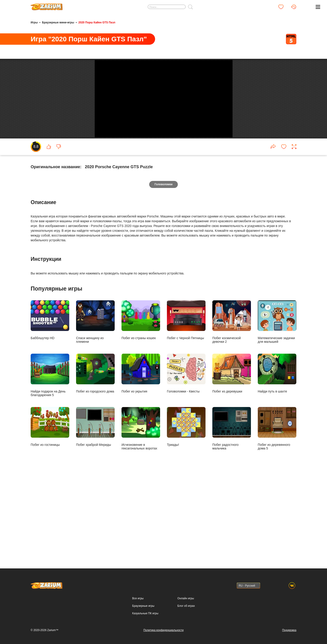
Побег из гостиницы (50, 534)
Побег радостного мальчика (232, 535)
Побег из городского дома (95, 480)
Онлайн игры (186, 620)
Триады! (186, 534)
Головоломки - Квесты (186, 480)
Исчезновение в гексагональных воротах (141, 535)
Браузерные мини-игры (58, 22)
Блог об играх (186, 627)
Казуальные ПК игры (145, 635)
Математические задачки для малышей (277, 429)
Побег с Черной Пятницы (186, 427)
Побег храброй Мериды (95, 534)
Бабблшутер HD (50, 427)
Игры (34, 22)
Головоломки (163, 291)
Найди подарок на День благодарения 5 (50, 482)
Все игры (138, 620)
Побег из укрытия (141, 480)
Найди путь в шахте (277, 480)
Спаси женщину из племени (95, 429)
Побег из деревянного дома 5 (277, 535)
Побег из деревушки (232, 480)
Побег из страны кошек (141, 427)
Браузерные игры (143, 627)
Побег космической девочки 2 (232, 429)
